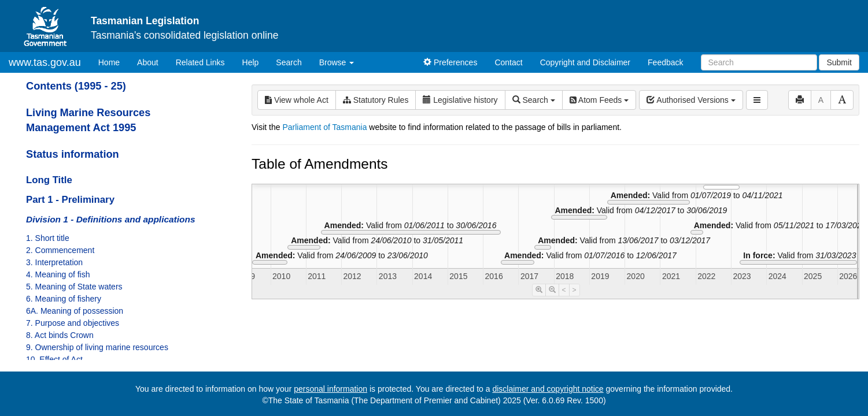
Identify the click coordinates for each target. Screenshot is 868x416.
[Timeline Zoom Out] (552, 290)
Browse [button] (337, 62)
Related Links (200, 62)
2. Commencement (60, 250)
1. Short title (48, 238)
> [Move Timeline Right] (575, 290)
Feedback (665, 62)
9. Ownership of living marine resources (97, 347)
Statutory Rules (376, 100)
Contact (508, 62)
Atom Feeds (599, 100)
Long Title (49, 180)
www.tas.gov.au (45, 62)
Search (289, 62)
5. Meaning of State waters (74, 287)
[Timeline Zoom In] (539, 290)
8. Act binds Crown (60, 335)
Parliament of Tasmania (324, 127)
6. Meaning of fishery (64, 299)
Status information (73, 154)
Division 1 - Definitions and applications (111, 219)
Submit (839, 62)
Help (251, 62)
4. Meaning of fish (58, 274)
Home (113, 62)
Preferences (450, 62)
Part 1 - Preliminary (70, 200)
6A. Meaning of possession (75, 311)
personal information (330, 389)
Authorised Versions (691, 100)
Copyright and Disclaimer (585, 62)
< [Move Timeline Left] (564, 290)
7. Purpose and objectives (73, 323)
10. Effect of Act (54, 359)
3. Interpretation (54, 262)
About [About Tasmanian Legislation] (148, 62)
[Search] (759, 62)
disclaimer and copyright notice (548, 389)
